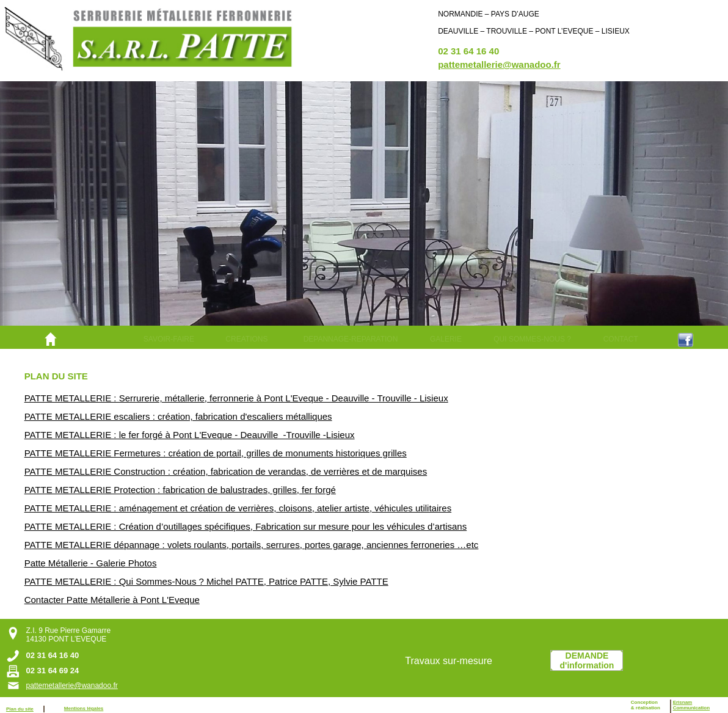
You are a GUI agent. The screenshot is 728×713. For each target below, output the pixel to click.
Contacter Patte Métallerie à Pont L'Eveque (112, 600)
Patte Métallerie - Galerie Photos (91, 563)
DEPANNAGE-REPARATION (351, 339)
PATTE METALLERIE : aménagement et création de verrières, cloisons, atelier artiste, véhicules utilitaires (238, 508)
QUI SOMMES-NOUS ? (532, 339)
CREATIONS (246, 339)
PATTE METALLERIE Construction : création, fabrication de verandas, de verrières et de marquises (226, 471)
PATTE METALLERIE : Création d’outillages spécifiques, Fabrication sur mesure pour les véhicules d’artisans (246, 526)
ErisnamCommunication (691, 705)
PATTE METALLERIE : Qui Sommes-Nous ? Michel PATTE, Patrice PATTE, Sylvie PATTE (206, 581)
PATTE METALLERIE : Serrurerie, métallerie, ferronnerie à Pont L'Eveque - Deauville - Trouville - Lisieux (236, 398)
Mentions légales (84, 708)
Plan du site (20, 709)
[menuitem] (169, 339)
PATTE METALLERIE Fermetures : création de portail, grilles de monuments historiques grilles (216, 453)
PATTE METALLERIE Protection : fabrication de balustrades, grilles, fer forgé (180, 490)
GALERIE (446, 339)
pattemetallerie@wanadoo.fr (499, 64)
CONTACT (621, 339)
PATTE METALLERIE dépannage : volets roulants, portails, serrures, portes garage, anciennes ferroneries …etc (252, 545)
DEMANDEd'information (587, 660)
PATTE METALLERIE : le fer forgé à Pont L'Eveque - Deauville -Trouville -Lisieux (190, 435)
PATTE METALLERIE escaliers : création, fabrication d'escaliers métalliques (178, 416)
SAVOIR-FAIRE (169, 339)
